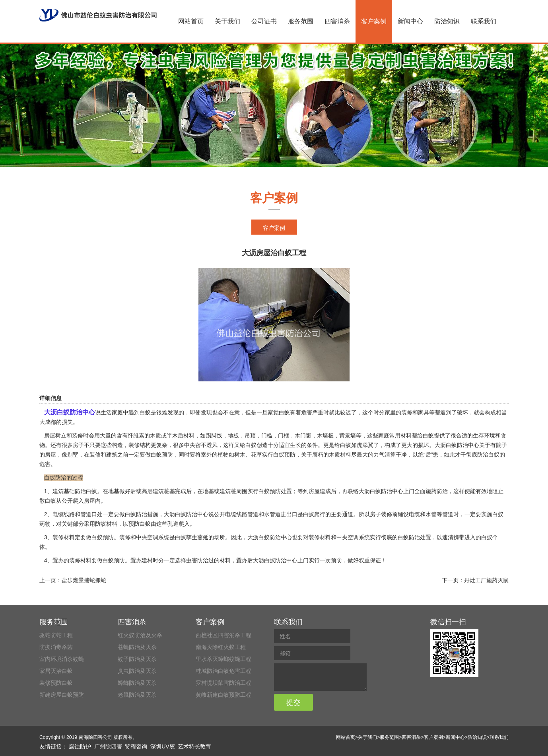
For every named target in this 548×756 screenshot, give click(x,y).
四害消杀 (337, 21)
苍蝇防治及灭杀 (137, 647)
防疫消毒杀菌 (56, 647)
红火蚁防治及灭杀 (140, 635)
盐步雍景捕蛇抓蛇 (84, 580)
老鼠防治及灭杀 (137, 695)
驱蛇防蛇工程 (56, 635)
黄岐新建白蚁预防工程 (223, 695)
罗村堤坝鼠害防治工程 (223, 683)
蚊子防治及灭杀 (137, 659)
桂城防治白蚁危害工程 (223, 671)
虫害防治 (197, 560)
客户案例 (374, 21)
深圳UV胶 (162, 746)
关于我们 (227, 21)
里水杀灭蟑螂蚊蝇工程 (223, 659)
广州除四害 (108, 746)
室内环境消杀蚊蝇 (62, 659)
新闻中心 (410, 21)
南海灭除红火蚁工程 (221, 647)
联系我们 (484, 21)
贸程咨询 (136, 746)
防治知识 (447, 21)
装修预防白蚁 (56, 683)
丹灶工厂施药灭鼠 (486, 580)
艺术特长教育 (194, 746)
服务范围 (301, 21)
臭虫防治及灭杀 (137, 671)
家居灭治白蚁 (56, 671)
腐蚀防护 (80, 746)
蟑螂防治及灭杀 (137, 683)
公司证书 (264, 21)
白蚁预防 (162, 455)
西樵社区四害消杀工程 (223, 635)
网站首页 (191, 21)
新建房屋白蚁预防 (62, 695)
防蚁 (101, 524)
